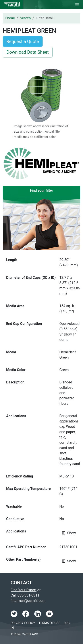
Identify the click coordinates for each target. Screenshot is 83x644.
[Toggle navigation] (77, 5)
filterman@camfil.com (28, 601)
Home (10, 18)
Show (71, 533)
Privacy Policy (23, 623)
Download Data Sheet (28, 52)
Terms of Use (49, 623)
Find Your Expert (24, 590)
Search (25, 18)
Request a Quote (23, 41)
